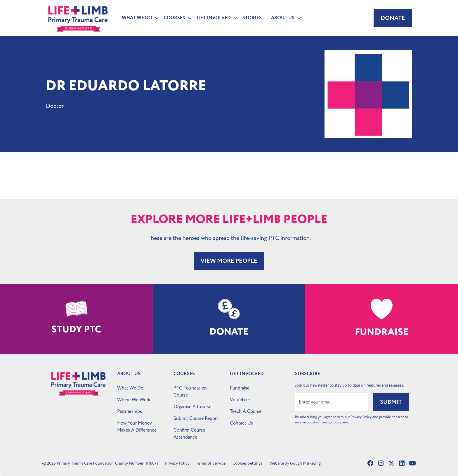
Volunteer (240, 400)
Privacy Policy (177, 463)
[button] (138, 18)
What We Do (130, 388)
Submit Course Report (196, 418)
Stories (252, 18)
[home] (78, 18)
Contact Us (241, 423)
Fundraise (240, 388)
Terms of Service (211, 463)
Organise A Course (192, 407)
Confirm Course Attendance (189, 434)
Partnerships (130, 411)
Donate (393, 18)
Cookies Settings (247, 463)
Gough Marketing (305, 463)
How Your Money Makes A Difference (137, 427)
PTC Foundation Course (190, 392)
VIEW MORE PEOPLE (229, 261)
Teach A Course (246, 411)
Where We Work (134, 400)
